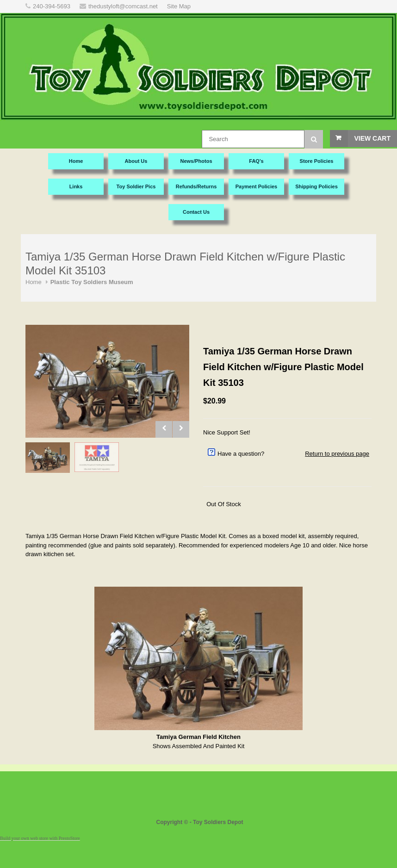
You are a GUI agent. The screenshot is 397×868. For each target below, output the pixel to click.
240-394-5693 (52, 6)
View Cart (372, 138)
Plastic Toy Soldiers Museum (92, 282)
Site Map (179, 6)
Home (34, 282)
